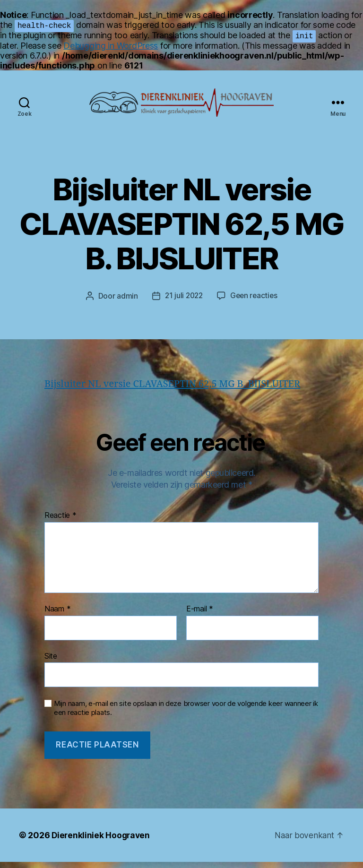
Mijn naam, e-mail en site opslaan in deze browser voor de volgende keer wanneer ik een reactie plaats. (186, 714)
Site (51, 662)
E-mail (200, 615)
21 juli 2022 (183, 301)
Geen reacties (255, 301)
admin (125, 301)
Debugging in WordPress (111, 46)
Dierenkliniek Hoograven (102, 841)
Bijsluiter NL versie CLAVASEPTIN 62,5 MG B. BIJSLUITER (178, 389)
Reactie (60, 522)
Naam (57, 615)
